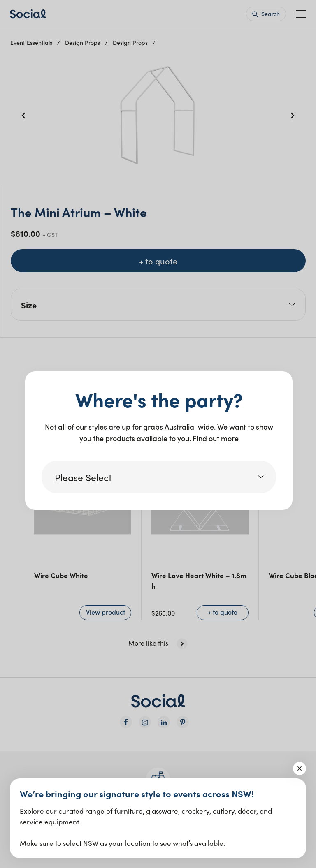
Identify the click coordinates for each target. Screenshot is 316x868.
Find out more (216, 438)
